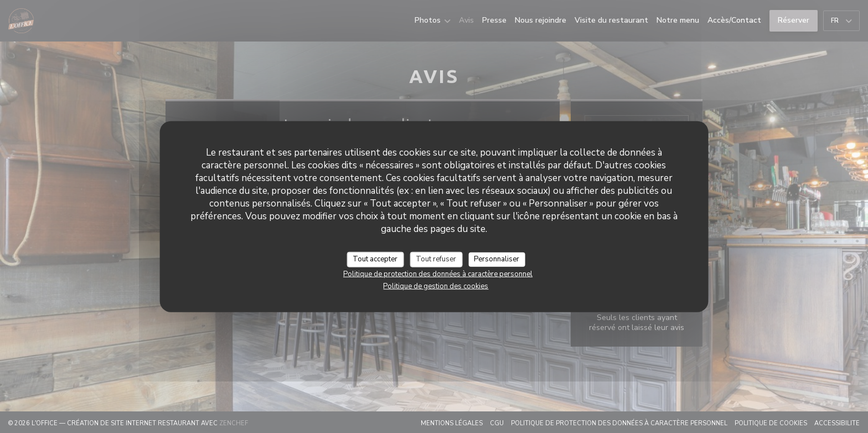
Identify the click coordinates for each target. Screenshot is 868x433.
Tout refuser (436, 259)
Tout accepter (375, 259)
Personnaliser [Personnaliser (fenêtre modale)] (497, 259)
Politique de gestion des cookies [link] (436, 286)
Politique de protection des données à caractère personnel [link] (438, 274)
